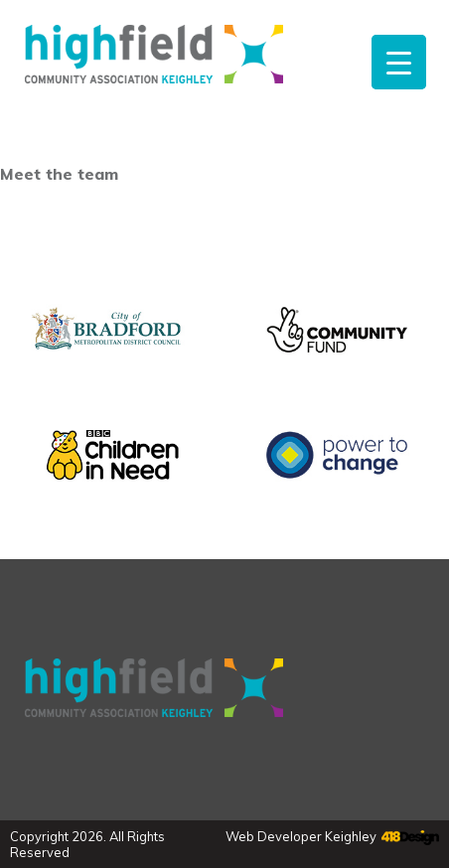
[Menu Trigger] (399, 62)
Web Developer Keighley (301, 836)
